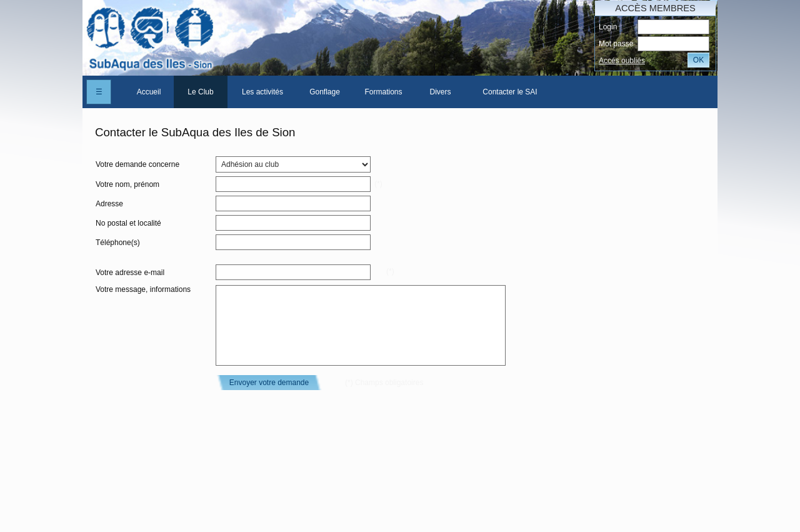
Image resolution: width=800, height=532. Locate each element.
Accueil (149, 92)
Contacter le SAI (510, 92)
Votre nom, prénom (127, 184)
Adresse (109, 204)
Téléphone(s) (118, 243)
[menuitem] (149, 92)
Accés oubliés (622, 61)
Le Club (200, 92)
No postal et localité (128, 223)
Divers (440, 92)
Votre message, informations (143, 289)
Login (608, 27)
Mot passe (616, 44)
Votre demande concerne (137, 164)
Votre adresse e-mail (130, 273)
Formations (383, 92)
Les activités (262, 92)
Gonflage (325, 92)
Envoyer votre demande (269, 383)
